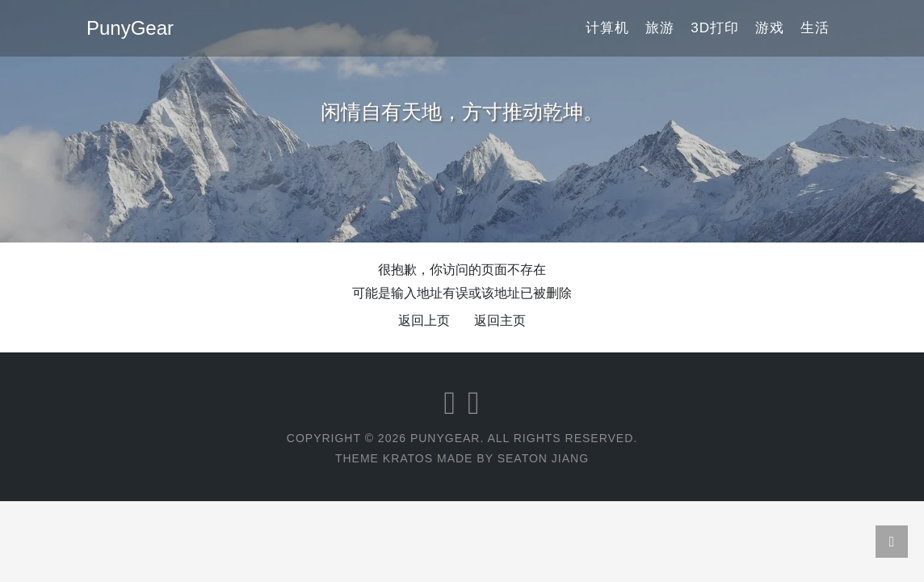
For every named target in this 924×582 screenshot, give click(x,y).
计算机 (607, 28)
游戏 (770, 28)
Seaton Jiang (543, 458)
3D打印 (715, 28)
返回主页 (500, 321)
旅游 (660, 28)
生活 (815, 28)
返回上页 (424, 321)
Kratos (408, 458)
